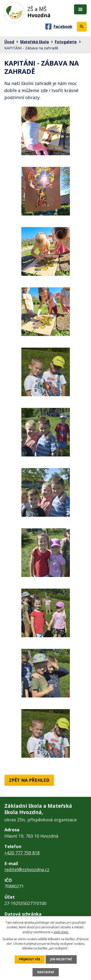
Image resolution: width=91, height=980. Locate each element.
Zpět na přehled (29, 780)
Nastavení (46, 972)
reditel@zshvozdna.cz (27, 869)
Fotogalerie (66, 42)
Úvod (9, 42)
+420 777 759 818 (22, 853)
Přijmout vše (30, 959)
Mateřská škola (34, 42)
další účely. (61, 932)
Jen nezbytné (61, 959)
